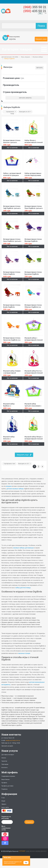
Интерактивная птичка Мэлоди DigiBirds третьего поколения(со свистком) (34, 240)
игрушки (9, 486)
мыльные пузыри (24, 653)
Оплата (4, 758)
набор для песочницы (23, 588)
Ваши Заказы (6, 779)
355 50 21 (35, 7)
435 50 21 (35, 11)
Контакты (5, 768)
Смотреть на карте (7, 746)
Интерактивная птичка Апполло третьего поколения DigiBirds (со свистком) (12, 141)
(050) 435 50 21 (42, 851)
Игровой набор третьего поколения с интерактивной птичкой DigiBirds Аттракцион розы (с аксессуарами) (34, 404)
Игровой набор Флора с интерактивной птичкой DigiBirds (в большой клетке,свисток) (34, 437)
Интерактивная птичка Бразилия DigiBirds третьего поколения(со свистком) (34, 273)
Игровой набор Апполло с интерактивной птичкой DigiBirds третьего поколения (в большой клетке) (12, 437)
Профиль (4, 783)
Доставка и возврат (8, 755)
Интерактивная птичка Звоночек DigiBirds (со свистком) (12, 338)
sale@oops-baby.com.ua (13, 740)
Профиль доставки (7, 786)
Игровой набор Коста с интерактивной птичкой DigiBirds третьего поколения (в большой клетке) (34, 371)
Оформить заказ (41, 39)
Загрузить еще (23, 455)
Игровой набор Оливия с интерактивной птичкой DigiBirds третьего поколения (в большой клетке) (12, 371)
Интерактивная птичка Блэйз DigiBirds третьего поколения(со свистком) (12, 305)
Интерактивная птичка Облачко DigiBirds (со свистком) (34, 305)
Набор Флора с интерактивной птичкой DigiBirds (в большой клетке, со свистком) (34, 141)
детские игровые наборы (15, 489)
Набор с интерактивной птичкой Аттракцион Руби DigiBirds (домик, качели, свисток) (12, 174)
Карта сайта (5, 807)
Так (26, 863)
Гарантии (4, 761)
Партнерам (5, 764)
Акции (3, 801)
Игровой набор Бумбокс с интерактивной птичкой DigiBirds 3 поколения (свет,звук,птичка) (12, 404)
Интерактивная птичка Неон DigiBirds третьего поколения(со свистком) (12, 240)
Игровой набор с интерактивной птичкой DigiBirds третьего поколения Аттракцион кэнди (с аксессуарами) (34, 338)
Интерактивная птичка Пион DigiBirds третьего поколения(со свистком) (34, 207)
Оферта (4, 804)
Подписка (4, 789)
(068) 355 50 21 (31, 851)
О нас (3, 798)
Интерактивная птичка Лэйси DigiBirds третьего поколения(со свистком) (12, 273)
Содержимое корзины (8, 776)
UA (46, 13)
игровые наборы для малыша (23, 548)
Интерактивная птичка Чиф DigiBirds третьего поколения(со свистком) (12, 207)
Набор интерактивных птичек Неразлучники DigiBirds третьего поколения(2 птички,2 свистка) (34, 174)
